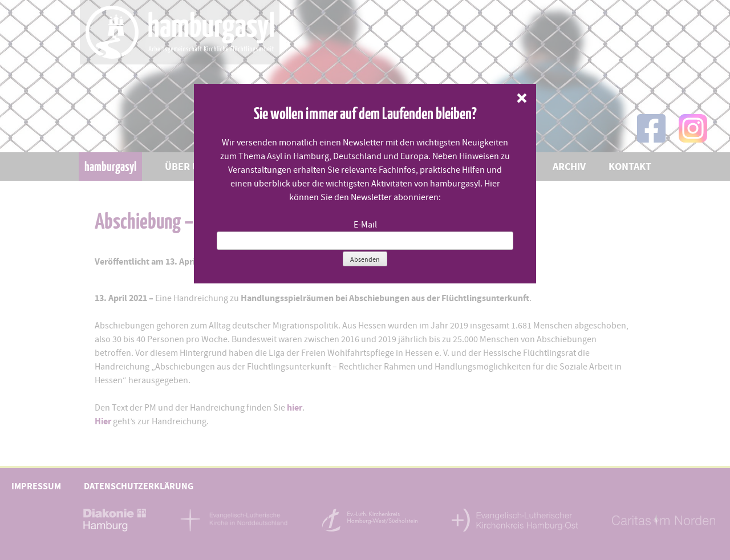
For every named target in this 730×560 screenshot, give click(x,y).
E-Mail (365, 225)
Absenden (365, 259)
